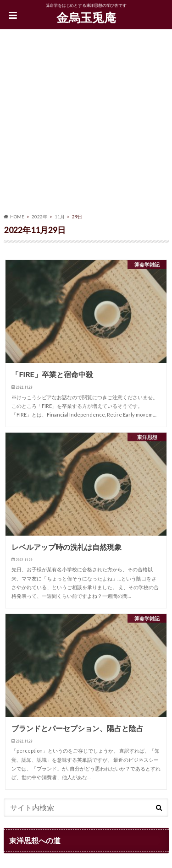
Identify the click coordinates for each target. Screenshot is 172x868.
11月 (60, 217)
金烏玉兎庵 (86, 17)
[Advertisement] (86, 123)
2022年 (39, 217)
